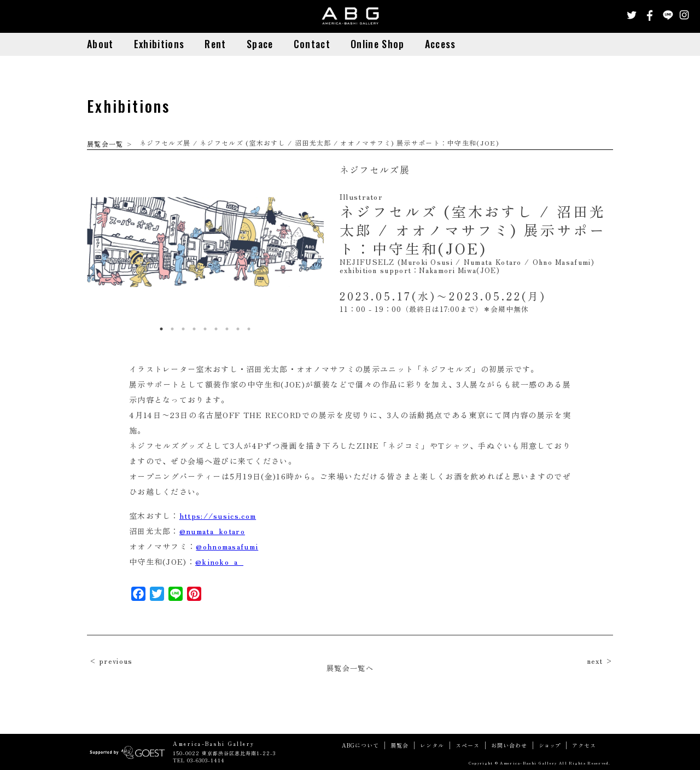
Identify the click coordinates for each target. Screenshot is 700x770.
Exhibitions (159, 44)
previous (116, 661)
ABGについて (360, 745)
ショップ (550, 745)
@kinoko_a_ (219, 561)
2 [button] (172, 329)
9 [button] (249, 329)
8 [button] (238, 329)
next (595, 661)
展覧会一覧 (105, 144)
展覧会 (399, 745)
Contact (312, 44)
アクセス (584, 745)
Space (260, 44)
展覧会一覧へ (350, 668)
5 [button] (205, 329)
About (100, 44)
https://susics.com (218, 516)
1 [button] (161, 329)
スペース (468, 745)
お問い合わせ (509, 745)
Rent (215, 44)
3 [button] (183, 329)
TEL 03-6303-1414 (199, 760)
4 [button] (194, 329)
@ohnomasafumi (227, 546)
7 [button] (227, 329)
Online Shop (377, 44)
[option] (205, 242)
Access (441, 44)
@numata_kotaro (212, 531)
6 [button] (216, 329)
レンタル (432, 745)
